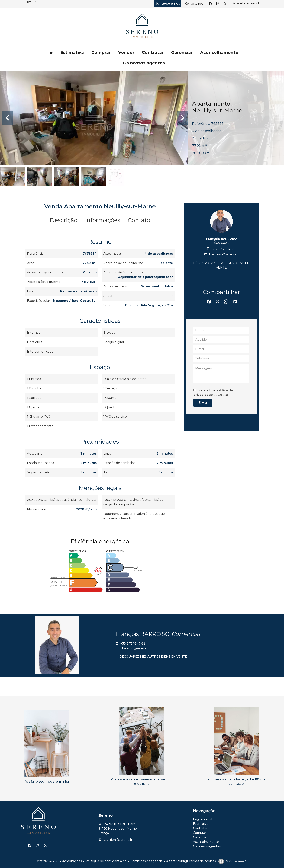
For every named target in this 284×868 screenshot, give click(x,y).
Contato (139, 220)
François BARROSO (221, 239)
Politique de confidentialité (106, 861)
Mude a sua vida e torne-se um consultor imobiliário (142, 782)
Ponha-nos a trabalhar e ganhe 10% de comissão (236, 782)
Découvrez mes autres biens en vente (221, 265)
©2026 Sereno (48, 861)
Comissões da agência (146, 861)
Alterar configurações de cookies (191, 861)
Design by (236, 861)
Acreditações (72, 861)
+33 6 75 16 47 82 (224, 249)
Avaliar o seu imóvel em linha (47, 782)
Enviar (203, 403)
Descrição (64, 220)
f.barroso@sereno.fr (224, 254)
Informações (103, 220)
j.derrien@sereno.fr (118, 840)
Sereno (106, 815)
